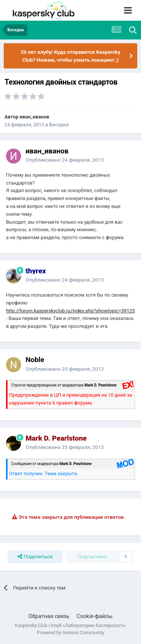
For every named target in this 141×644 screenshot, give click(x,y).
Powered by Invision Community (70, 633)
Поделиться (35, 557)
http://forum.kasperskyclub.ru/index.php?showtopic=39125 (70, 311)
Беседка (59, 125)
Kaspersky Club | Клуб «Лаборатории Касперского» (71, 625)
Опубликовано (65, 160)
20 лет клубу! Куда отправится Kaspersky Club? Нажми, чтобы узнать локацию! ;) (70, 56)
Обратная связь (49, 616)
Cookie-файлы (94, 616)
